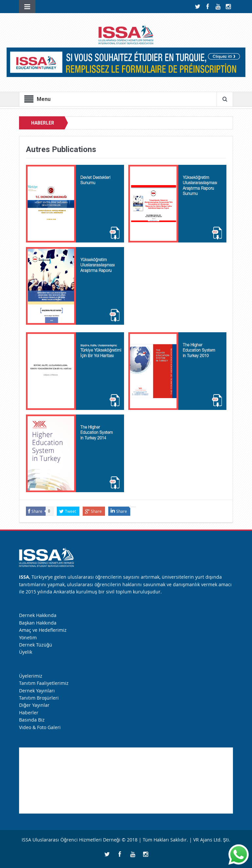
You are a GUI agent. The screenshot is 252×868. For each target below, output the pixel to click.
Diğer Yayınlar (34, 705)
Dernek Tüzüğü (36, 645)
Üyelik (26, 652)
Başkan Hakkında (38, 623)
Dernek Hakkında (38, 615)
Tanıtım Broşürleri (39, 698)
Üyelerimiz (31, 676)
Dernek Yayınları (37, 691)
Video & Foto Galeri (40, 727)
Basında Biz (32, 720)
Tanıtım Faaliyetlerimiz (44, 683)
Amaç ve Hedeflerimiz (43, 630)
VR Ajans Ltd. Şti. (212, 840)
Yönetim (28, 637)
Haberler (29, 713)
